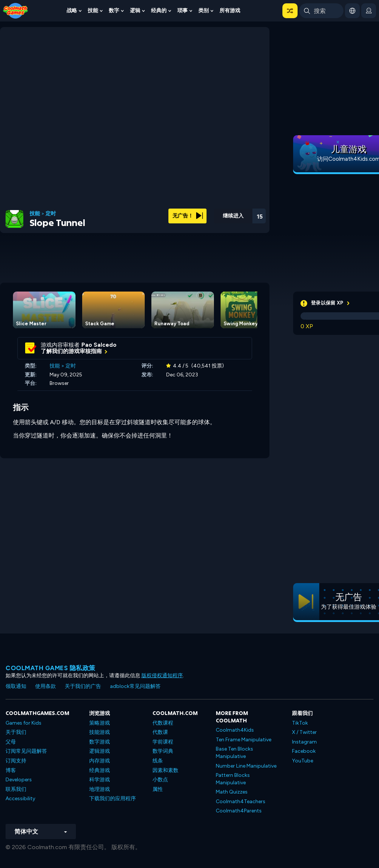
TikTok (300, 723)
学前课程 (163, 742)
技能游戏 (100, 732)
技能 (93, 11)
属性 (158, 789)
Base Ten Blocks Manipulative (234, 753)
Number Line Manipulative (246, 766)
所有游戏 (230, 11)
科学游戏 (100, 780)
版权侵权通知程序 (162, 676)
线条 (158, 761)
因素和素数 (165, 770)
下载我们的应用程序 (113, 799)
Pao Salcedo (99, 345)
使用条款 (46, 686)
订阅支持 (16, 761)
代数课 (160, 732)
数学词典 (163, 751)
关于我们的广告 (83, 686)
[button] (290, 11)
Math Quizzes (232, 792)
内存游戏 (100, 761)
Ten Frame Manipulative (244, 740)
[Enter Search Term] (321, 11)
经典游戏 (100, 770)
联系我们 (16, 789)
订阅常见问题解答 (26, 751)
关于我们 (16, 732)
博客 (11, 770)
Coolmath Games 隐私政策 (51, 668)
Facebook (304, 751)
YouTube (303, 761)
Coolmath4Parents (239, 811)
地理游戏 (100, 789)
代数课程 (163, 723)
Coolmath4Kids (235, 730)
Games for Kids (24, 723)
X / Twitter (304, 732)
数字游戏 (100, 742)
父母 (11, 742)
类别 (204, 11)
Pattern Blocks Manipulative (233, 779)
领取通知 (16, 686)
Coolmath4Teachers (241, 802)
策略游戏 (100, 723)
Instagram (304, 742)
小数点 (160, 780)
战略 (72, 11)
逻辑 (135, 11)
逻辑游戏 (100, 751)
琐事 (182, 11)
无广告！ (188, 216)
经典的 (159, 11)
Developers (19, 780)
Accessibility (20, 799)
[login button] (369, 11)
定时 (51, 214)
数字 (114, 11)
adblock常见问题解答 (135, 686)
